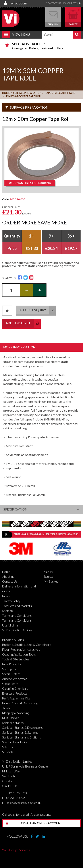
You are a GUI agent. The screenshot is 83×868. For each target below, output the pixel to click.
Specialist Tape (65, 93)
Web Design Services (16, 850)
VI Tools (8, 752)
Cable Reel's (10, 684)
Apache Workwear (15, 679)
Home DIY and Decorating (20, 703)
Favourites (72, 3)
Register (49, 576)
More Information (19, 347)
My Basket (51, 581)
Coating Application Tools (19, 654)
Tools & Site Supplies (16, 659)
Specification (41, 509)
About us (8, 576)
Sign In (48, 572)
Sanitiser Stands (13, 723)
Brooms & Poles (13, 640)
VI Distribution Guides (17, 630)
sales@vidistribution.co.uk (24, 803)
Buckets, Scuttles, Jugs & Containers (27, 645)
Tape (48, 93)
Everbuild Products (15, 693)
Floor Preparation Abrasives (21, 649)
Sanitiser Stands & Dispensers (22, 728)
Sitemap (7, 611)
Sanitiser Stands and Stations (22, 737)
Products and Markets (17, 606)
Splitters (8, 747)
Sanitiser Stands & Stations (20, 732)
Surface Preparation (27, 93)
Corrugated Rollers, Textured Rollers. (45, 46)
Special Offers (11, 674)
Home (6, 93)
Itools (6, 708)
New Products (12, 664)
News (6, 596)
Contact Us (53, 3)
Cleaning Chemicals (15, 688)
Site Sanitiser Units (15, 742)
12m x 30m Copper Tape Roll (24, 96)
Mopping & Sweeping (16, 713)
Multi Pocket (11, 718)
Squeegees (9, 669)
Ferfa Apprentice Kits (16, 698)
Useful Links (10, 625)
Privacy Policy (11, 601)
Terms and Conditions (17, 616)
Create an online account (34, 823)
